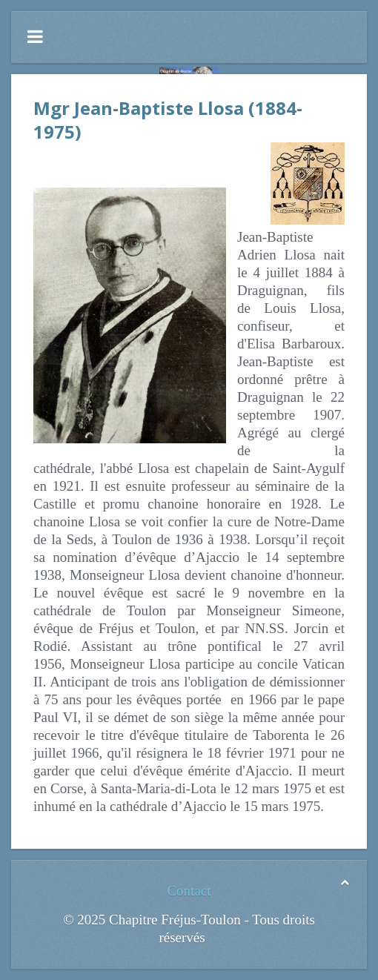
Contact (189, 891)
